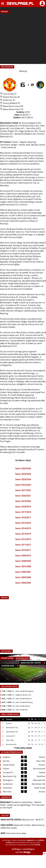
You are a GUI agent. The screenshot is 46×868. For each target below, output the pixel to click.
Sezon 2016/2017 (23, 517)
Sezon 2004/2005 (23, 583)
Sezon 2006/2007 (23, 572)
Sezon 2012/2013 (23, 539)
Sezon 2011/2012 (23, 545)
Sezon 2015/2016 (23, 523)
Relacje (23, 71)
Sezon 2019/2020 (23, 501)
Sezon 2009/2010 (23, 556)
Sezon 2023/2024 (23, 479)
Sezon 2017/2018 (23, 512)
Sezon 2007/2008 (23, 566)
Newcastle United (22, 825)
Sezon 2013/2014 (23, 534)
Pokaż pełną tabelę (23, 748)
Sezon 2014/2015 (23, 528)
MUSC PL (40, 820)
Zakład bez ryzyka (9, 828)
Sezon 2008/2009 (23, 561)
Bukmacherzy (38, 825)
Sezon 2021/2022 (23, 490)
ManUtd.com (28, 820)
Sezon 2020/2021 (23, 496)
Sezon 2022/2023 (23, 485)
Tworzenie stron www (16, 833)
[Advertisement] (23, 38)
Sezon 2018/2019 (23, 507)
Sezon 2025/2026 (23, 469)
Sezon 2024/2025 (23, 474)
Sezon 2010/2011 (23, 550)
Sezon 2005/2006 (23, 577)
